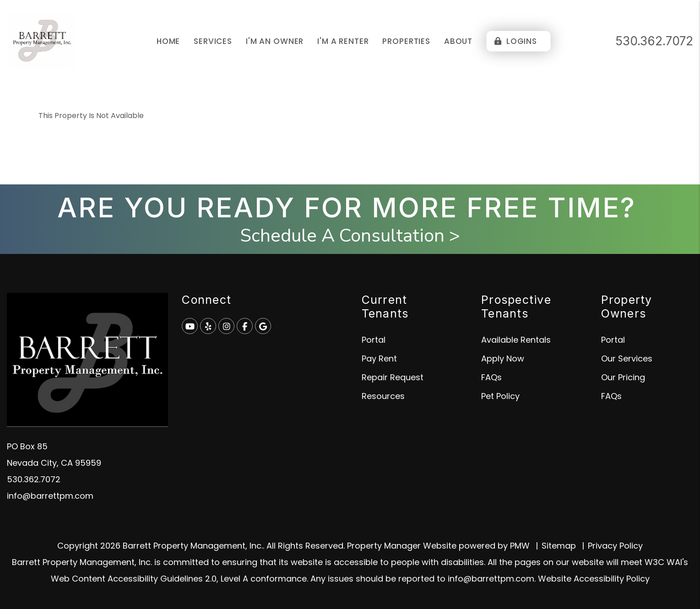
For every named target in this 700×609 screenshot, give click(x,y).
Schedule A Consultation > (350, 236)
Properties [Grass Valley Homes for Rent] (406, 41)
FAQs (491, 377)
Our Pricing (623, 377)
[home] (42, 40)
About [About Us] (458, 41)
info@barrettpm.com (50, 496)
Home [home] (168, 41)
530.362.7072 (654, 41)
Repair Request (393, 377)
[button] (190, 326)
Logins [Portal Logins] (516, 41)
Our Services (627, 358)
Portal (374, 340)
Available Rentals (516, 340)
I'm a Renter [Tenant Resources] (343, 41)
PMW (520, 546)
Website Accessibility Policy (594, 579)
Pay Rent (379, 358)
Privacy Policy (615, 546)
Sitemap (559, 546)
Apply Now (503, 358)
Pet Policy (500, 396)
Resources (383, 396)
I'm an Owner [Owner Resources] (275, 41)
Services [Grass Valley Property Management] (213, 41)
